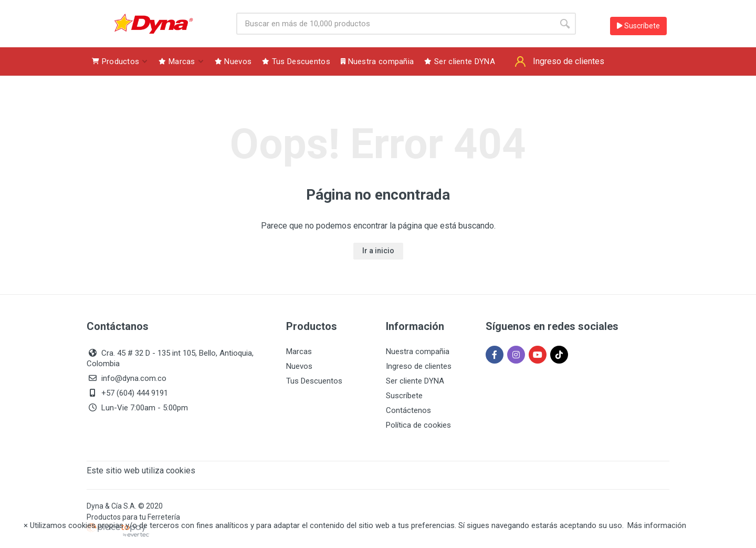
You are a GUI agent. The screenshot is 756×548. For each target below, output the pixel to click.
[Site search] (395, 24)
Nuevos (299, 366)
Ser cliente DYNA (415, 381)
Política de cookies (418, 425)
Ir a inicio (378, 251)
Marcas (299, 351)
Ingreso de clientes (419, 366)
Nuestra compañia (418, 351)
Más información (657, 525)
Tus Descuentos (314, 381)
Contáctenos (408, 410)
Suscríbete (638, 26)
